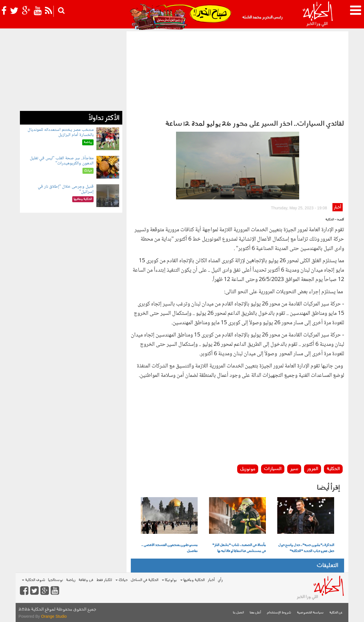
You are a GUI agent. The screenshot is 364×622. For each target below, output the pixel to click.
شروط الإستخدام (279, 613)
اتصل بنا (238, 613)
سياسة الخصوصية (310, 613)
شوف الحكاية (34, 580)
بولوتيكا (169, 580)
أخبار (337, 207)
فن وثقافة (86, 580)
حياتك (122, 580)
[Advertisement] (237, 74)
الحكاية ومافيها (193, 580)
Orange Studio (54, 616)
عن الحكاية (336, 613)
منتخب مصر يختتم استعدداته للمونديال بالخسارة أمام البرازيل (61, 132)
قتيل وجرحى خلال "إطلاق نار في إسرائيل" (66, 189)
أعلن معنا (255, 613)
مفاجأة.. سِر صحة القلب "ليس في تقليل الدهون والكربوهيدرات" (62, 161)
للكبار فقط (104, 580)
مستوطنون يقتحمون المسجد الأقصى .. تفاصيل (169, 548)
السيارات (273, 469)
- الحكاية (331, 220)
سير (294, 469)
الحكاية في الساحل (144, 580)
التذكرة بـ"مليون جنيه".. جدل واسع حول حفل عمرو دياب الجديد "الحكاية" (306, 548)
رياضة (71, 580)
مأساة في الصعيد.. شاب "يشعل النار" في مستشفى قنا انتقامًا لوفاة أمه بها (239, 548)
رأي (220, 580)
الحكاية (333, 469)
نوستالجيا (56, 580)
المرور (313, 469)
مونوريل (248, 469)
